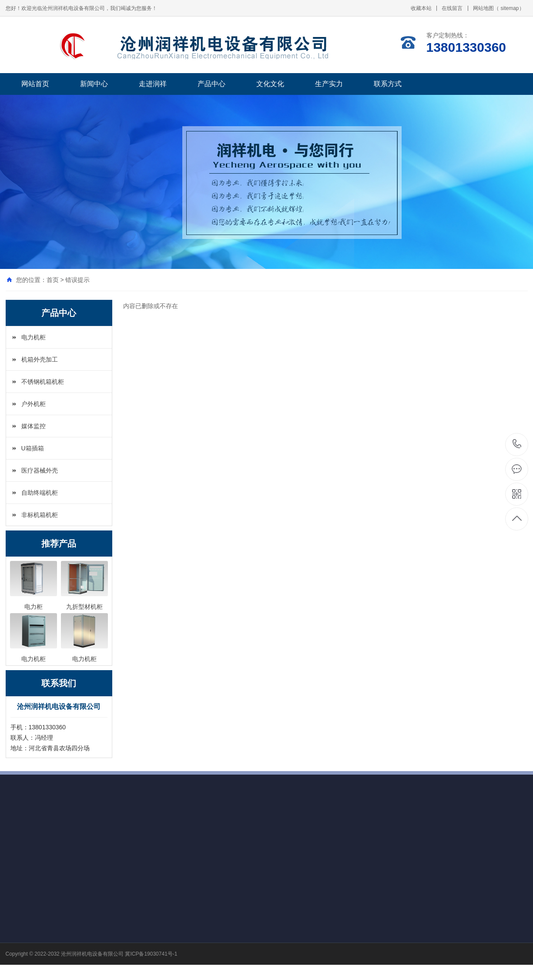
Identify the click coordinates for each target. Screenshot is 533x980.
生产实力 (329, 84)
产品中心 (211, 84)
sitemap (510, 8)
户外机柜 (34, 404)
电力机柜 (34, 337)
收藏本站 (421, 8)
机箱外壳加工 (40, 359)
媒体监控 (34, 426)
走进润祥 (153, 84)
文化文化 (270, 84)
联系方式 (388, 84)
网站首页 (35, 84)
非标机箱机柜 (40, 515)
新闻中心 (94, 84)
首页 (53, 280)
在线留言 (452, 8)
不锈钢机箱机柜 (43, 382)
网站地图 (483, 8)
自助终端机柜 (40, 493)
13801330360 (517, 444)
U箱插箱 (33, 448)
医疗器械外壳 (40, 470)
